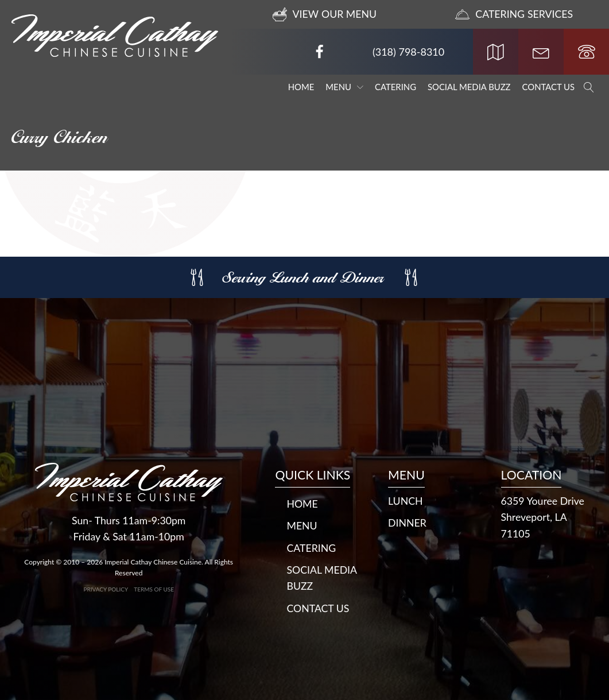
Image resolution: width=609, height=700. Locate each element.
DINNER (408, 522)
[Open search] (589, 87)
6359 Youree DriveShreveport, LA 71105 (544, 516)
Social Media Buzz (469, 87)
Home (301, 87)
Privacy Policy (106, 588)
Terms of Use (154, 588)
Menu (344, 87)
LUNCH (406, 500)
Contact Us (548, 87)
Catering (395, 87)
